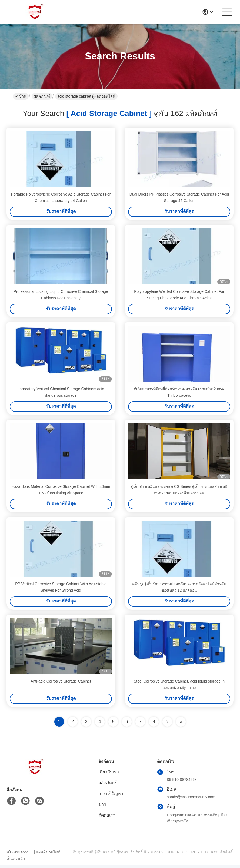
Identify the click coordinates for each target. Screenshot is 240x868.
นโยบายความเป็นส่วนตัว (18, 858)
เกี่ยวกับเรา (109, 775)
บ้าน (21, 96)
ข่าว (102, 807)
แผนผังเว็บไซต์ (48, 855)
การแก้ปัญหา (111, 796)
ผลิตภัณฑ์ (42, 96)
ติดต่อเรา (107, 818)
